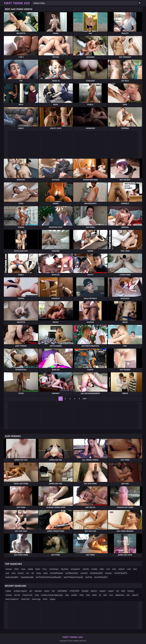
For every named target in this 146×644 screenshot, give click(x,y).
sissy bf (135, 595)
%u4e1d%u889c (12, 577)
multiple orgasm (20, 591)
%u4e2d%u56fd (27, 577)
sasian (47, 591)
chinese (9, 569)
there (45, 599)
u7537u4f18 (74, 591)
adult (45, 573)
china (16, 569)
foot (135, 569)
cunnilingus (54, 569)
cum (108, 569)
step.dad (38, 591)
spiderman (120, 595)
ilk (100, 595)
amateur (108, 573)
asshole (86, 569)
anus (13, 573)
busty (39, 573)
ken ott (17, 595)
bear (114, 569)
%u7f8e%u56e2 (72, 573)
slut (128, 595)
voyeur (111, 591)
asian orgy (36, 599)
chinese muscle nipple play (52, 595)
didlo (102, 569)
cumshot (84, 573)
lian (53, 591)
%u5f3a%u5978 (96, 573)
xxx (28, 573)
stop (67, 595)
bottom (122, 569)
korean (21, 573)
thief (88, 595)
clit (33, 573)
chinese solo (27, 595)
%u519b (89, 577)
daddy (31, 569)
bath (123, 591)
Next (85, 399)
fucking (131, 591)
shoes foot (25, 599)
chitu (82, 595)
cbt (117, 591)
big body (65, 569)
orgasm (103, 591)
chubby (94, 569)
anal (7, 573)
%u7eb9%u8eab (57, 573)
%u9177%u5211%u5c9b (73, 577)
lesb (105, 595)
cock (129, 569)
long (37, 595)
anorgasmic (75, 569)
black (94, 595)
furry (45, 569)
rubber (8, 591)
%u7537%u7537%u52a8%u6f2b (49, 577)
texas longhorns (12, 599)
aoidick (74, 595)
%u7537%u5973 (101, 577)
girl (31, 591)
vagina (53, 599)
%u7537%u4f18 (121, 573)
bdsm (38, 569)
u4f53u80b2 (62, 591)
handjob (85, 591)
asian (23, 569)
